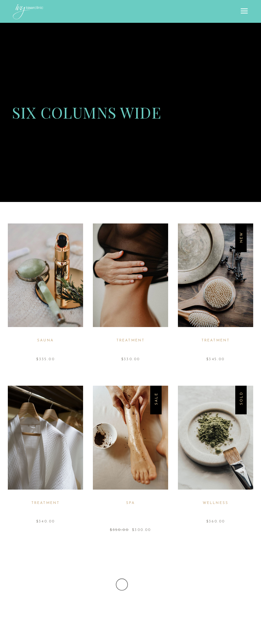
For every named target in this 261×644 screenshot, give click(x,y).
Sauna (45, 341)
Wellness (216, 503)
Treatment (131, 341)
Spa (130, 503)
